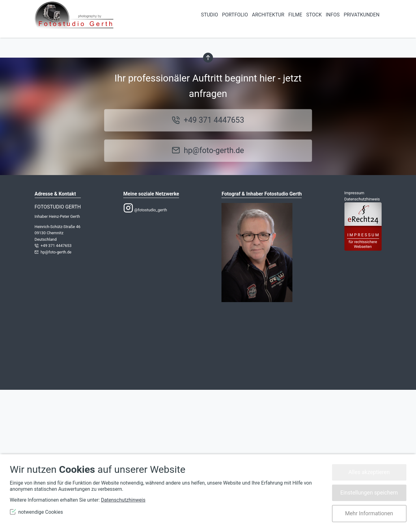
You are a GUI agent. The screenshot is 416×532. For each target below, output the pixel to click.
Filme (295, 15)
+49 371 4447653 (214, 263)
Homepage (247, 126)
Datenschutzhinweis (362, 341)
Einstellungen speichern (369, 493)
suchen (125, 158)
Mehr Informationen (369, 513)
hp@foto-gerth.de (214, 293)
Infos (333, 15)
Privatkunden (361, 15)
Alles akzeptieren (369, 472)
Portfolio (235, 15)
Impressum (354, 335)
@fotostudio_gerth (145, 352)
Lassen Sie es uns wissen (159, 118)
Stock (314, 15)
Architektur (268, 15)
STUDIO (210, 15)
